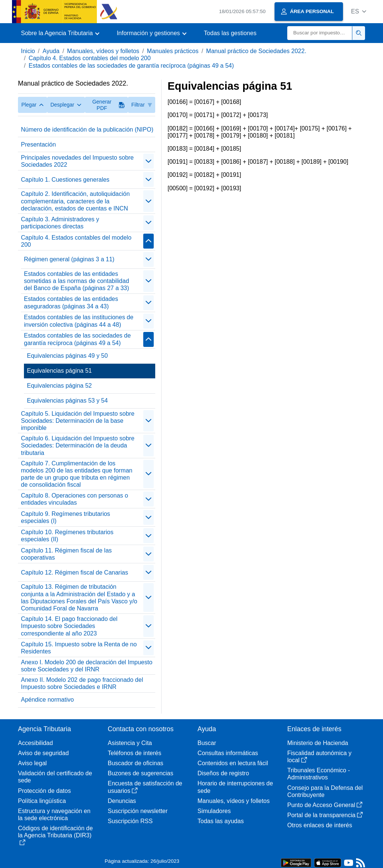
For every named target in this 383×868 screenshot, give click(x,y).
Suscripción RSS (130, 821)
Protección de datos (44, 791)
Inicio (28, 51)
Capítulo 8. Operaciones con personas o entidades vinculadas (74, 499)
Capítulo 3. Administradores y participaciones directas (60, 223)
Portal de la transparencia (325, 815)
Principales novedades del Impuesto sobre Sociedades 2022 (77, 161)
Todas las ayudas (221, 821)
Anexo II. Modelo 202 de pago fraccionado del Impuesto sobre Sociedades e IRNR (82, 683)
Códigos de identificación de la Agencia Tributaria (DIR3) (55, 835)
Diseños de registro (223, 773)
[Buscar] (320, 33)
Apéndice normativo (47, 700)
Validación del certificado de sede (55, 777)
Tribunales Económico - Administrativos (318, 774)
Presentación (38, 144)
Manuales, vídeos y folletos (103, 51)
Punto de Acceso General (325, 805)
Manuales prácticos (173, 51)
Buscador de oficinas (136, 763)
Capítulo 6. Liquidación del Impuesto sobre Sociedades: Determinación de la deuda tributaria (78, 445)
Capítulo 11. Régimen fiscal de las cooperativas (66, 554)
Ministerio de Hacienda (318, 743)
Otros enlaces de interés (320, 825)
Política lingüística (42, 801)
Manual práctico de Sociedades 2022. (256, 51)
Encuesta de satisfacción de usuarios (145, 787)
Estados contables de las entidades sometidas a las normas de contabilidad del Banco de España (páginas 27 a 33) (76, 281)
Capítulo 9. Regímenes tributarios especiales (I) (65, 517)
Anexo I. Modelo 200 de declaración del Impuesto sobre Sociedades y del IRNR (87, 666)
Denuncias (122, 801)
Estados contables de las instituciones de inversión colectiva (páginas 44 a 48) (79, 321)
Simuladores (214, 811)
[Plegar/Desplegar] (148, 161)
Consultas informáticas (228, 753)
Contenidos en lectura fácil (233, 763)
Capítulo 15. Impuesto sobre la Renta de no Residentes (79, 648)
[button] (359, 11)
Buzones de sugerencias (140, 773)
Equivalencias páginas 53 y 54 (67, 401)
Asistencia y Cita (130, 743)
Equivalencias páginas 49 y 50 (67, 356)
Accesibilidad (35, 743)
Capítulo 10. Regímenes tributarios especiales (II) (67, 536)
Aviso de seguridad (43, 753)
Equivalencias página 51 (59, 371)
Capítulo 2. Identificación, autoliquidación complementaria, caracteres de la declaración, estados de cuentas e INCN (75, 201)
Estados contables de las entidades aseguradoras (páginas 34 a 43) (71, 302)
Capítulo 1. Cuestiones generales (65, 180)
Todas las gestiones (230, 33)
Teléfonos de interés (134, 753)
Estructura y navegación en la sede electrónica (54, 815)
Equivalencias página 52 (59, 386)
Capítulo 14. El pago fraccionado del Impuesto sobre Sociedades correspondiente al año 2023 (69, 626)
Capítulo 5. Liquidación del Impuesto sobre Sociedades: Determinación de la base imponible (78, 421)
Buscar (207, 743)
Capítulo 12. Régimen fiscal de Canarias (74, 572)
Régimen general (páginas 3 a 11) (69, 259)
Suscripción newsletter (138, 811)
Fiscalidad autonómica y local (319, 757)
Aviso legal (32, 763)
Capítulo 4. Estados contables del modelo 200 (89, 58)
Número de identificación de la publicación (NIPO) (87, 130)
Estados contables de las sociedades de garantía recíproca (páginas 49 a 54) (131, 66)
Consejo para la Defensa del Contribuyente (325, 791)
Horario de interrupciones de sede (235, 787)
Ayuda (51, 51)
